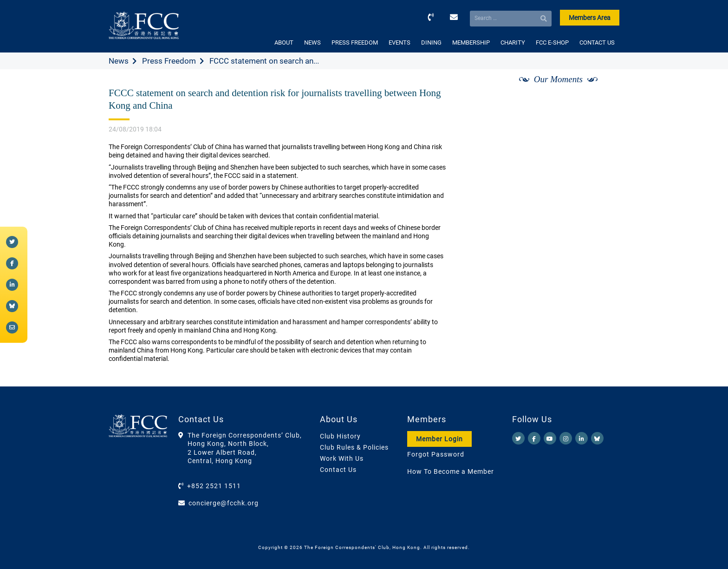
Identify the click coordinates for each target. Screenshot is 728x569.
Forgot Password (436, 454)
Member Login (439, 439)
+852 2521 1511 (214, 486)
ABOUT (284, 43)
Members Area (590, 18)
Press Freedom (169, 61)
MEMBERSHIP (471, 43)
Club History (340, 436)
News (119, 61)
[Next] (602, 90)
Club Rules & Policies (354, 447)
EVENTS (400, 43)
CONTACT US (597, 43)
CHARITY (513, 43)
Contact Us (338, 470)
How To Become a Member (451, 471)
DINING (431, 43)
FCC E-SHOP (552, 43)
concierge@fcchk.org (224, 503)
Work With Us (342, 458)
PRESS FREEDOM (355, 43)
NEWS (312, 43)
